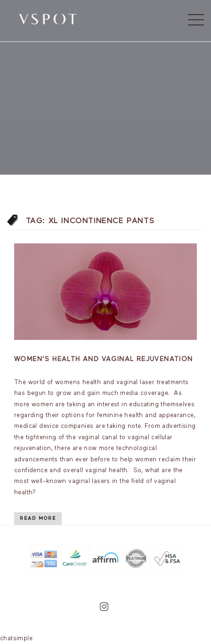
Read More (38, 518)
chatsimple (16, 639)
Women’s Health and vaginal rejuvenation (104, 359)
